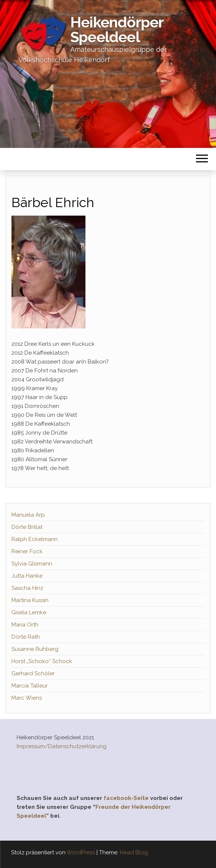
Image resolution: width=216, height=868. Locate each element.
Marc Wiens (27, 698)
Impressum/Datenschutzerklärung (62, 746)
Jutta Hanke (27, 576)
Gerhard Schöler (33, 673)
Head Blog (134, 852)
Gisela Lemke (29, 612)
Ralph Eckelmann (35, 539)
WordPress (81, 852)
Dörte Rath (26, 637)
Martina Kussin (30, 600)
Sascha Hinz (27, 588)
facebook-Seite (126, 798)
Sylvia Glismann (32, 564)
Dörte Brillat (27, 527)
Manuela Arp (28, 515)
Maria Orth (25, 625)
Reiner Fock (27, 551)
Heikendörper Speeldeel (117, 29)
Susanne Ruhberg (35, 649)
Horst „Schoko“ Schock (42, 661)
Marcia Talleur (30, 686)
